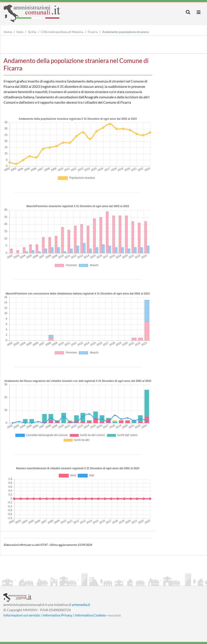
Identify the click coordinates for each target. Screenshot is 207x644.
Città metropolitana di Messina (62, 32)
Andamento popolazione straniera (126, 32)
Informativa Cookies (90, 615)
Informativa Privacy (57, 615)
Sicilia (32, 32)
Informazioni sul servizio (22, 615)
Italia (20, 32)
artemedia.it (81, 604)
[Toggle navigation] (188, 12)
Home (8, 32)
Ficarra (93, 32)
